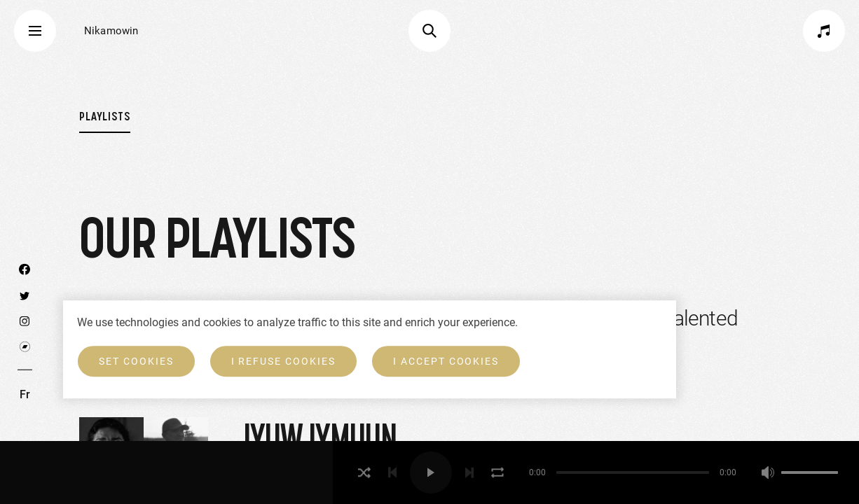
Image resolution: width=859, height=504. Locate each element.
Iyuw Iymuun (320, 438)
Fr (25, 394)
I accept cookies (446, 361)
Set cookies (136, 361)
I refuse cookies (283, 361)
